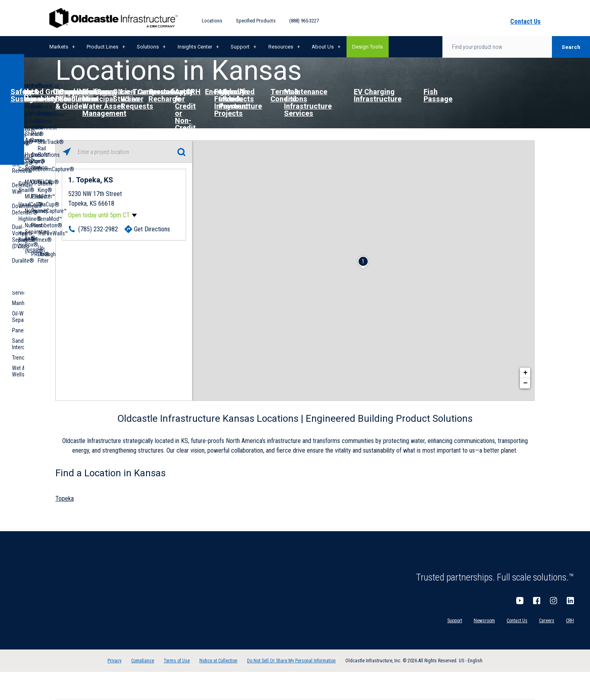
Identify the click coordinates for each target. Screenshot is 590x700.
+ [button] (526, 373)
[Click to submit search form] (181, 152)
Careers (547, 621)
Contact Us (517, 621)
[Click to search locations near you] (67, 152)
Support (240, 47)
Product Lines (102, 47)
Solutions (148, 47)
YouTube (520, 601)
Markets (59, 47)
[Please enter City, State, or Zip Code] (124, 152)
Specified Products (256, 21)
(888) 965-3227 (304, 21)
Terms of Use (177, 661)
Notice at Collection (218, 661)
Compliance (143, 661)
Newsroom (484, 621)
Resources (281, 47)
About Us (323, 47)
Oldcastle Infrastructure (114, 18)
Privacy (115, 661)
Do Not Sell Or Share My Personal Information (291, 661)
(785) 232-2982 (98, 229)
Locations (212, 21)
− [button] (526, 383)
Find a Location (74, 94)
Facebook (537, 601)
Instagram (554, 601)
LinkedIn (570, 601)
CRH (570, 621)
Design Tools (367, 47)
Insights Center (195, 47)
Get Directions (152, 229)
